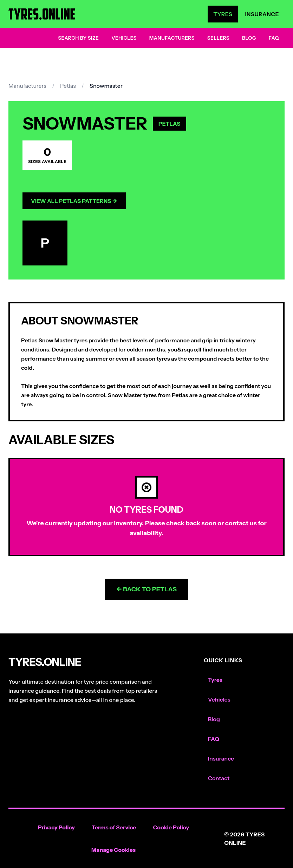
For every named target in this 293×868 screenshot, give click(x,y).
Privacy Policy (56, 827)
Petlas (68, 86)
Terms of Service (114, 827)
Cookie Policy (171, 827)
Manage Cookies (113, 850)
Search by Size (78, 38)
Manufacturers (172, 38)
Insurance (262, 14)
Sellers (218, 38)
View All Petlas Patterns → (74, 201)
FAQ (274, 38)
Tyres (223, 14)
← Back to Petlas (146, 589)
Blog (249, 38)
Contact (219, 778)
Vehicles (124, 38)
